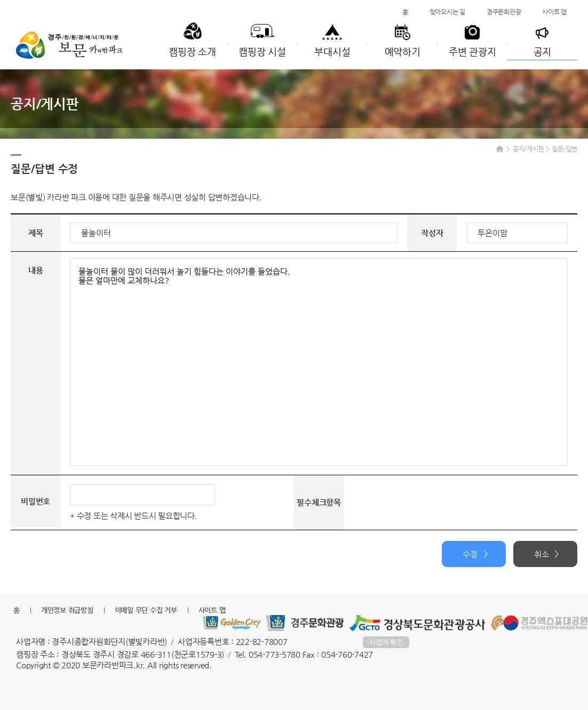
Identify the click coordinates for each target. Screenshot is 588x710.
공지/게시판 (529, 149)
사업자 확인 (386, 642)
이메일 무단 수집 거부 (146, 610)
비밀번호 (35, 501)
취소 (542, 554)
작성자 (432, 233)
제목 (36, 233)
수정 (470, 554)
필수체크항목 (319, 502)
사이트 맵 (554, 12)
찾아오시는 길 (447, 12)
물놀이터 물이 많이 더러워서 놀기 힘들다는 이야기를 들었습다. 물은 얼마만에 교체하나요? (319, 362)
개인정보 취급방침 (67, 610)
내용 (36, 270)
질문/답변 (565, 149)
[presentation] (434, 502)
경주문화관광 (504, 12)
